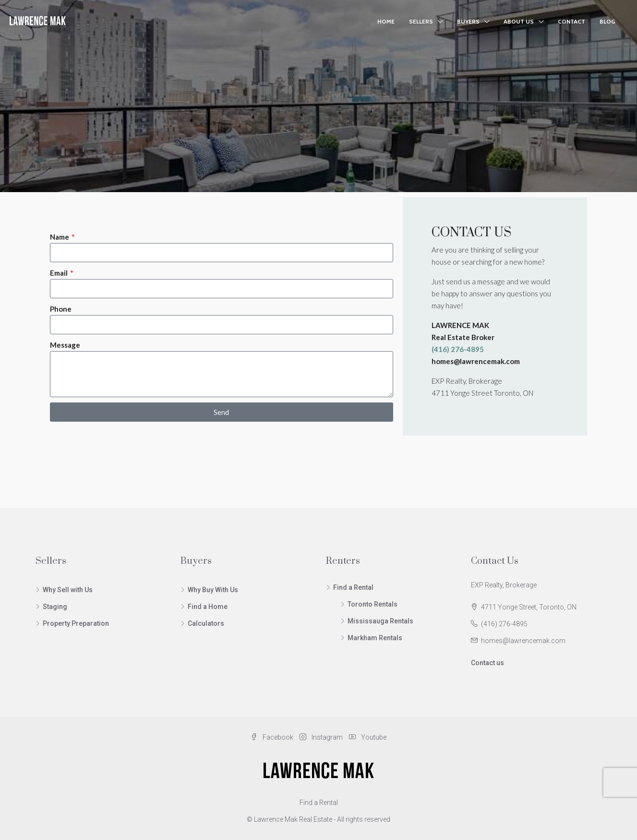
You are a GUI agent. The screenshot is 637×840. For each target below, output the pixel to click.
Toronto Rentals (373, 604)
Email (60, 273)
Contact (571, 21)
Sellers (421, 21)
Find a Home (208, 607)
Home (386, 21)
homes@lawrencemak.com (523, 641)
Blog (607, 21)
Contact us (487, 663)
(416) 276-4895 (504, 624)
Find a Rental (353, 587)
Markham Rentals (375, 638)
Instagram (322, 737)
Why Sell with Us (68, 590)
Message (65, 345)
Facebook (273, 737)
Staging (55, 607)
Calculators (206, 623)
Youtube (368, 737)
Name (60, 237)
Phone (61, 309)
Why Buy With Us (213, 590)
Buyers (468, 21)
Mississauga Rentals (380, 621)
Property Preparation (76, 623)
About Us (519, 21)
